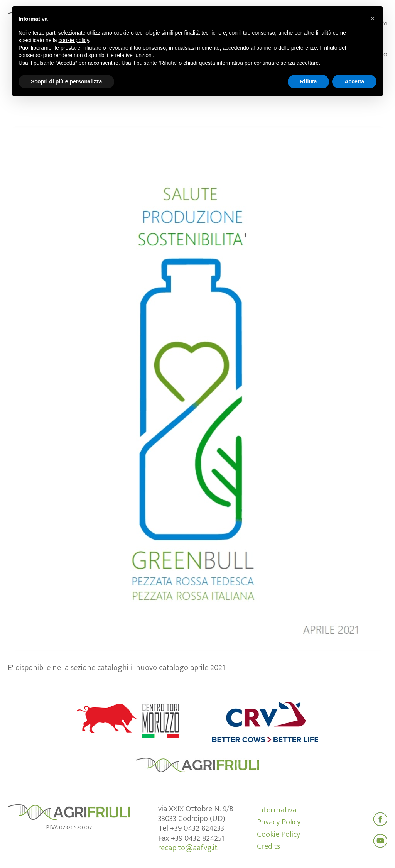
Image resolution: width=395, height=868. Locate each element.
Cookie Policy (279, 834)
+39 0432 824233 (197, 828)
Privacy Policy (279, 822)
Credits (268, 846)
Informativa (277, 810)
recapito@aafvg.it (188, 848)
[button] (373, 19)
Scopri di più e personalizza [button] (66, 81)
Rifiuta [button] (309, 81)
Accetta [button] (354, 81)
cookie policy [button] (74, 40)
